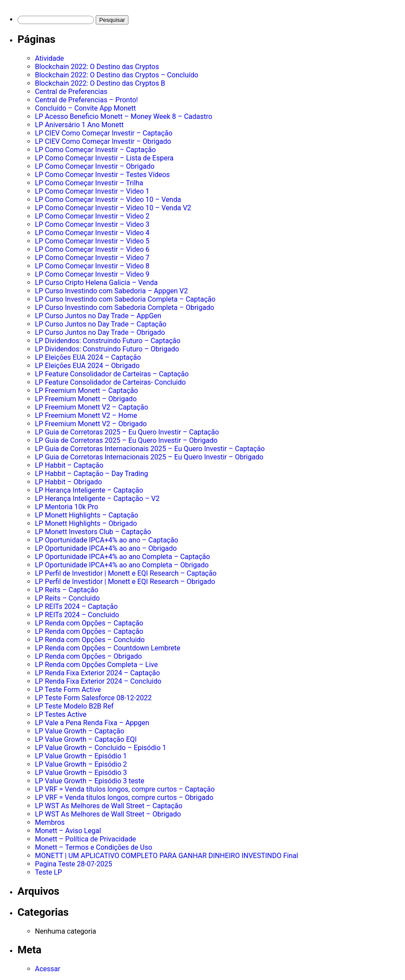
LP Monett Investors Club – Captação (93, 532)
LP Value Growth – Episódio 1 (81, 756)
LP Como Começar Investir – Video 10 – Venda (108, 200)
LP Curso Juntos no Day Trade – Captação (101, 324)
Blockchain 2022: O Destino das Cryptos (97, 67)
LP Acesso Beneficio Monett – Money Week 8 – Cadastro (124, 116)
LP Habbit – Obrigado (68, 482)
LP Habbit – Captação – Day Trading (92, 474)
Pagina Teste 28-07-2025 (74, 864)
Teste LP (48, 872)
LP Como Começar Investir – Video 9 (92, 274)
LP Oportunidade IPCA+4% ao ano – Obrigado (106, 548)
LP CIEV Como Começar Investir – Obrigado (103, 141)
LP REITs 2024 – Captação (76, 606)
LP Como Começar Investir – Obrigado (95, 166)
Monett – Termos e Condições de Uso (93, 847)
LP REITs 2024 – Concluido (77, 615)
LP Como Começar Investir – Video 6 (92, 249)
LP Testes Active (61, 714)
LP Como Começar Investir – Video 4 (92, 233)
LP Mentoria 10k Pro (67, 507)
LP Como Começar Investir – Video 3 (92, 224)
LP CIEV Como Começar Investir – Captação (104, 133)
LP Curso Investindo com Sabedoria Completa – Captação (125, 299)
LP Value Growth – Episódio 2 (81, 764)
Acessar (48, 969)
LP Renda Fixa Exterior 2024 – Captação (97, 673)
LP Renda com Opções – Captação (89, 623)
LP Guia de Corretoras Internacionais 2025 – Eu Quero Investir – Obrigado (149, 457)
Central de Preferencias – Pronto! (87, 100)
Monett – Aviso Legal (68, 831)
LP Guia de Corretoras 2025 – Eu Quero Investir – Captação (127, 432)
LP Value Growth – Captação (80, 731)
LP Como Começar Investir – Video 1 (92, 191)
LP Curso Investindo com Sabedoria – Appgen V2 (111, 291)
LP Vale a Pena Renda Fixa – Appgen (92, 723)
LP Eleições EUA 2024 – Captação (88, 357)
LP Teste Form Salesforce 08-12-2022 (93, 698)
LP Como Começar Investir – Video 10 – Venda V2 (113, 208)
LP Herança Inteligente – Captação (89, 490)
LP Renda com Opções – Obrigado (88, 656)
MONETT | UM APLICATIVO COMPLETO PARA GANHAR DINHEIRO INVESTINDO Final (166, 856)
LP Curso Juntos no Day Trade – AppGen (98, 316)
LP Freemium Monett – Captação (87, 391)
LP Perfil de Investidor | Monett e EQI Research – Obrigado (125, 582)
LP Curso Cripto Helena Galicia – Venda (96, 283)
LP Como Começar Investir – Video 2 (92, 216)
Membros (50, 822)
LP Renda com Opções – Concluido (90, 640)
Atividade (49, 58)
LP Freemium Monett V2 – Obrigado (91, 424)
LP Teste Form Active (68, 690)
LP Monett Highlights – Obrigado (86, 523)
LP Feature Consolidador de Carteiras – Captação (112, 374)
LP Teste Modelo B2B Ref (74, 706)
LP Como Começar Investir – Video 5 (92, 241)
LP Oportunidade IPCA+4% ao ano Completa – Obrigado (122, 565)
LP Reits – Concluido (67, 598)
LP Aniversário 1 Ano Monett (79, 125)
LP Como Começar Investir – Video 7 (92, 258)
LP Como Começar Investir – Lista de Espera (104, 158)
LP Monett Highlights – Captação (87, 515)
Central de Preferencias (71, 92)
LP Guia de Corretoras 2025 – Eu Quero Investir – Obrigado (126, 440)
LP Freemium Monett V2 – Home (86, 415)
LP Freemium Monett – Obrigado (86, 399)
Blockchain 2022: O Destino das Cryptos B (100, 83)
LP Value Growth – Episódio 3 (81, 773)
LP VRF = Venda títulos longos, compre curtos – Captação (125, 789)
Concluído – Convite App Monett (85, 108)
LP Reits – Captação (67, 590)
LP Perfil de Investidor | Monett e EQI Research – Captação (126, 573)
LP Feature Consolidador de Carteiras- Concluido (110, 382)
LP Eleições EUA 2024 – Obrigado (87, 366)
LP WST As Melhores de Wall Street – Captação (109, 806)
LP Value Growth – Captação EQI (86, 739)
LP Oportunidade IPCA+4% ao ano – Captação (107, 540)
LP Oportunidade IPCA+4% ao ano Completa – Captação (123, 557)
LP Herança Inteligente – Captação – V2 (97, 499)
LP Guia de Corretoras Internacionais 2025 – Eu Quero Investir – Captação (150, 449)
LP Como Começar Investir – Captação (95, 150)
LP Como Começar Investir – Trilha (89, 183)
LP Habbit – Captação (69, 465)
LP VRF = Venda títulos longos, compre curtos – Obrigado (124, 798)
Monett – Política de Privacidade (85, 839)
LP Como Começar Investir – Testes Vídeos (102, 175)
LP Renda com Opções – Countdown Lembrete (108, 648)
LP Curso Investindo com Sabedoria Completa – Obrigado (125, 308)
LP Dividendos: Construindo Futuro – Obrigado (107, 349)
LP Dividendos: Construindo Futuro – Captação (108, 341)
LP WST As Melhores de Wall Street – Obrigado (108, 814)
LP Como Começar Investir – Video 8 (92, 266)
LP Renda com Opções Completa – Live (96, 665)
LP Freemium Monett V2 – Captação (92, 407)
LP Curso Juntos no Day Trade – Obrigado (100, 332)
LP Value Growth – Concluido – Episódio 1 (100, 748)
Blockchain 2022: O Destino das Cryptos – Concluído (117, 75)
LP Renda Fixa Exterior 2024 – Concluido (98, 681)
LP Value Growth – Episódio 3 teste (90, 781)
